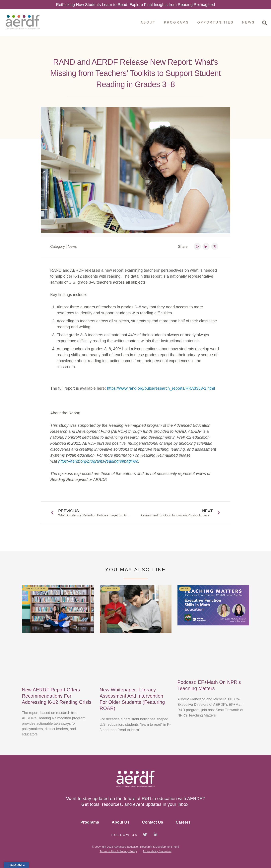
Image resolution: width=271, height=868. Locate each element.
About (148, 22)
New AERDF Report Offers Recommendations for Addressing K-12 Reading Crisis (57, 696)
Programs (176, 22)
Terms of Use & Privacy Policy (118, 851)
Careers (183, 822)
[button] (197, 246)
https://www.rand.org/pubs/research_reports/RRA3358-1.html (160, 388)
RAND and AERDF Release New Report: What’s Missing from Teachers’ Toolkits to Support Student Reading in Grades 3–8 (135, 73)
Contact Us (153, 822)
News (248, 22)
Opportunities (216, 22)
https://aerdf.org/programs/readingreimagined (98, 461)
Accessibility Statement (157, 851)
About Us (121, 822)
